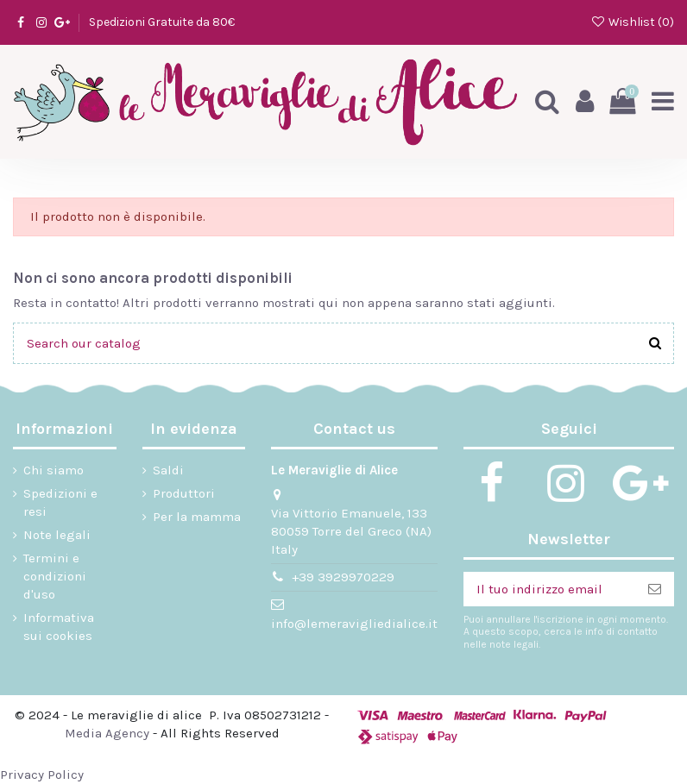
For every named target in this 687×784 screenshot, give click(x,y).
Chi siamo (54, 470)
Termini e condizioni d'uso (55, 576)
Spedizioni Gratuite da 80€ (162, 22)
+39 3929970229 (343, 577)
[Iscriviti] (655, 590)
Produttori (184, 493)
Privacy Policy (42, 775)
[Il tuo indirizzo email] (549, 590)
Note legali (57, 535)
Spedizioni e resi (60, 502)
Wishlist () (632, 22)
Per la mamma (197, 517)
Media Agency (107, 733)
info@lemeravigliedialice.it (354, 624)
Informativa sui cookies (59, 627)
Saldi (168, 470)
